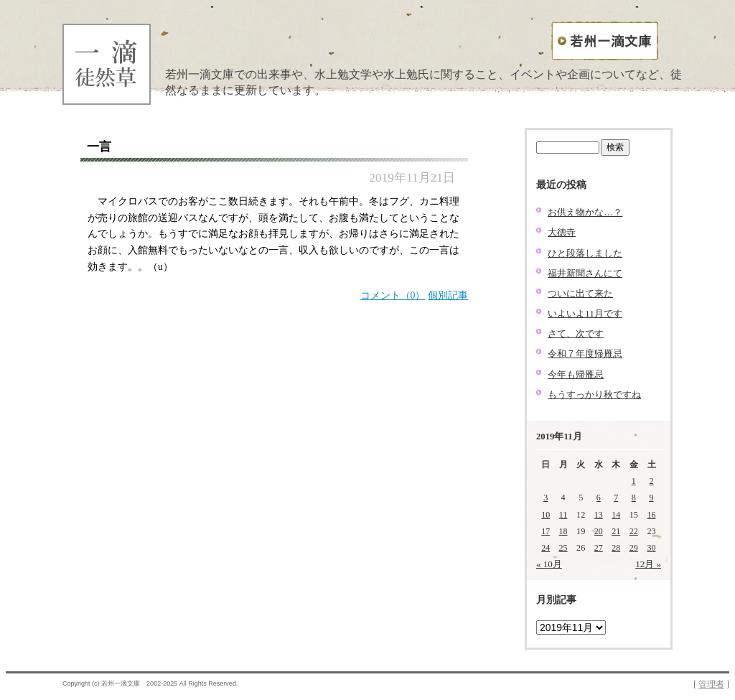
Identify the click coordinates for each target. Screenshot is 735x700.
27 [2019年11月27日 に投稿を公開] (599, 548)
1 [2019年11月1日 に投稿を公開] (634, 481)
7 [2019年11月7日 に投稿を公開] (616, 498)
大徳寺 (562, 232)
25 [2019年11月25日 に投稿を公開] (563, 548)
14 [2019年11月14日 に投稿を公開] (616, 515)
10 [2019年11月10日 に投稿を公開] (546, 515)
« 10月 (549, 564)
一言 (99, 147)
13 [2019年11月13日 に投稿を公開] (599, 515)
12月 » (648, 564)
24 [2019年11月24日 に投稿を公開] (546, 548)
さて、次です (576, 333)
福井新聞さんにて (585, 273)
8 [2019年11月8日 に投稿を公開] (634, 498)
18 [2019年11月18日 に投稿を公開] (563, 531)
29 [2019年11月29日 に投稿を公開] (634, 548)
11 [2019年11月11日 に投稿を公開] (563, 515)
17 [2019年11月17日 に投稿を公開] (546, 531)
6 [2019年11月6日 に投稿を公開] (599, 498)
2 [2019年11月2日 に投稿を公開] (652, 481)
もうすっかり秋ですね (594, 395)
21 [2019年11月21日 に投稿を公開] (616, 531)
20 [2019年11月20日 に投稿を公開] (599, 531)
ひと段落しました (585, 253)
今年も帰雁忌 (576, 374)
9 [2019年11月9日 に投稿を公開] (652, 498)
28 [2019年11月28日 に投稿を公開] (616, 548)
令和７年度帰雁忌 (585, 354)
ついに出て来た (580, 293)
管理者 (711, 685)
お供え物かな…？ (585, 212)
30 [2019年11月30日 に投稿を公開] (652, 548)
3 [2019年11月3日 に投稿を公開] (546, 498)
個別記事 (448, 295)
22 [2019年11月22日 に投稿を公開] (634, 531)
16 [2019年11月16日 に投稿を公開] (652, 515)
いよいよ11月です (585, 313)
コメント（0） (393, 295)
